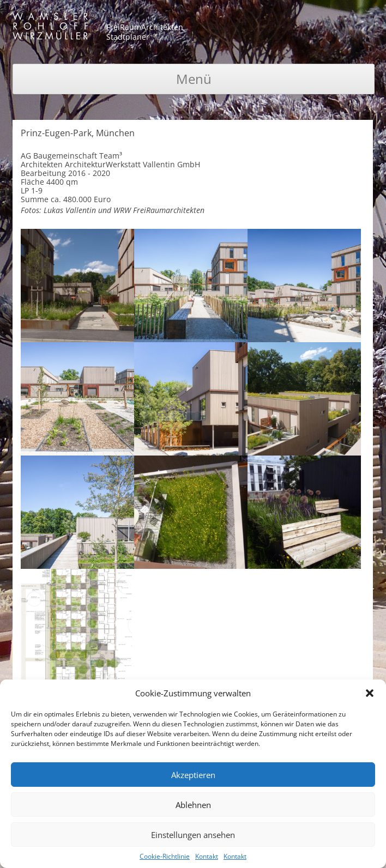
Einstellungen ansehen (193, 835)
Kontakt (207, 856)
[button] (370, 693)
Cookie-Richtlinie (165, 856)
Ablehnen (193, 805)
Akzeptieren (193, 775)
